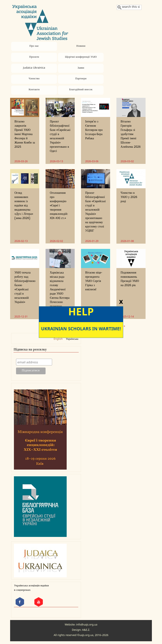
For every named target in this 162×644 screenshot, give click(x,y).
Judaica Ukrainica (34, 68)
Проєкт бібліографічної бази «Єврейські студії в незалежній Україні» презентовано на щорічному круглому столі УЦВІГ (95, 212)
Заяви (81, 68)
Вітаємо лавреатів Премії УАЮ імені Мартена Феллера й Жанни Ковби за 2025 (25, 135)
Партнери (81, 79)
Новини (81, 46)
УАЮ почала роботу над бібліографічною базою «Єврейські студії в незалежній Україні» (25, 288)
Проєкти (34, 57)
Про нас (34, 46)
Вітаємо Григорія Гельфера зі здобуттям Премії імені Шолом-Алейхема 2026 (131, 135)
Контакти (34, 90)
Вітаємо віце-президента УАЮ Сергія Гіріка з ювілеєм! (94, 282)
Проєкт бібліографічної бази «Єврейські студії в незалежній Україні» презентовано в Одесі (60, 137)
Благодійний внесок (81, 90)
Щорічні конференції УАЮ (81, 57)
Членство (34, 79)
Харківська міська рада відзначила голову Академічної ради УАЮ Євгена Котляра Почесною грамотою (60, 290)
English (58, 339)
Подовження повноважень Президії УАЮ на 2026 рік (130, 280)
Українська (72, 339)
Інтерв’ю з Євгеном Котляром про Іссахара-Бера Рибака (94, 131)
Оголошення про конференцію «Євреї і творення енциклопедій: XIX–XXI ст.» (59, 206)
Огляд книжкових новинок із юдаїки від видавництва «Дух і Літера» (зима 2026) (24, 206)
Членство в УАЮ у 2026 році (129, 198)
